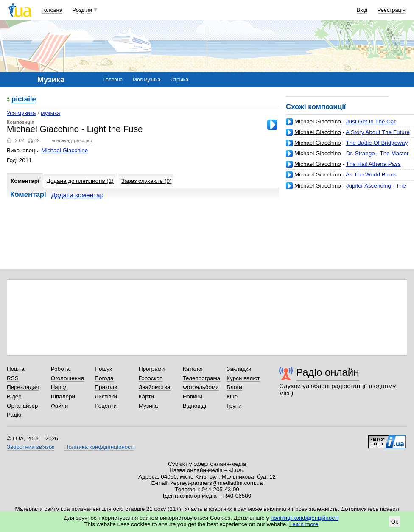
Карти (146, 396)
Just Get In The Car (371, 122)
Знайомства (155, 387)
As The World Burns (371, 175)
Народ (59, 387)
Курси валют (243, 378)
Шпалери (63, 396)
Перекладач (23, 387)
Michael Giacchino (318, 122)
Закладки (239, 369)
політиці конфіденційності (305, 518)
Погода (104, 378)
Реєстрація (392, 10)
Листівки (106, 396)
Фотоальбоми (201, 387)
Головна (52, 10)
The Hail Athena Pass (373, 164)
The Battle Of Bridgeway (377, 143)
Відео (14, 396)
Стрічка (179, 80)
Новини (193, 396)
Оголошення (67, 378)
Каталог (193, 369)
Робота (60, 369)
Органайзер (22, 406)
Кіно (232, 396)
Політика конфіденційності (99, 447)
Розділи (82, 10)
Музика (148, 406)
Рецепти (106, 406)
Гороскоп (151, 378)
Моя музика (147, 80)
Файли (60, 406)
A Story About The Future (378, 132)
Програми (152, 369)
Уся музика (21, 113)
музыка (50, 113)
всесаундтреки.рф (72, 140)
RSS (13, 378)
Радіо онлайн (328, 372)
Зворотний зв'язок (31, 447)
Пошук (103, 369)
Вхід (362, 10)
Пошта (15, 369)
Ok (395, 522)
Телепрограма (202, 378)
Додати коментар (77, 195)
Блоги (234, 387)
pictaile (24, 99)
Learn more (304, 524)
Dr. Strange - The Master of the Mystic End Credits (347, 157)
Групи (234, 406)
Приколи (106, 387)
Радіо (14, 415)
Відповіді (195, 406)
